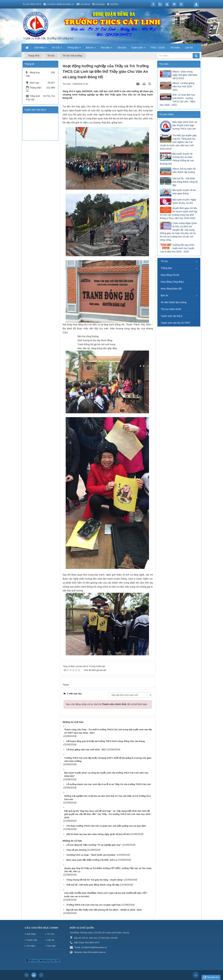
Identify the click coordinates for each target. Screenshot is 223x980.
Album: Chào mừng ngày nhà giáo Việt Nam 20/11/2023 (185, 75)
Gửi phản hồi (211, 977)
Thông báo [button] (74, 49)
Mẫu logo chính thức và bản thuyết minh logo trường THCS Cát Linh (184, 125)
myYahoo (85, 4)
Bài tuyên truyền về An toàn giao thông (184, 192)
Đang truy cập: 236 (49, 961)
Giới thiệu (31, 934)
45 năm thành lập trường (173, 302)
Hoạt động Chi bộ (170, 275)
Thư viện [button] (106, 49)
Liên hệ (50, 940)
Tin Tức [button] (57, 49)
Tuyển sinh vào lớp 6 (171, 316)
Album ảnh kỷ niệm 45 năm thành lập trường (184, 170)
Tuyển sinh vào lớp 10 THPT (175, 323)
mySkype (100, 4)
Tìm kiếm (31, 946)
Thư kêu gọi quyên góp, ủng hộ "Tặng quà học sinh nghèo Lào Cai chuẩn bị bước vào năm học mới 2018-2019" (178, 142)
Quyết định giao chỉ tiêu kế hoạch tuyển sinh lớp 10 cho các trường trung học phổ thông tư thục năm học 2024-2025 (178, 213)
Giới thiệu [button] (40, 49)
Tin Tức (51, 934)
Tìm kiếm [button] (175, 48)
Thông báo (166, 268)
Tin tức (164, 261)
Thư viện (51, 946)
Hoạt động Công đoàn (172, 282)
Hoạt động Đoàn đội (171, 289)
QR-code (31, 961)
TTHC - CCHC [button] (158, 48)
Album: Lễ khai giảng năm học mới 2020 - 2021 (183, 86)
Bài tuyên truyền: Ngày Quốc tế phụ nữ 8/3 (184, 201)
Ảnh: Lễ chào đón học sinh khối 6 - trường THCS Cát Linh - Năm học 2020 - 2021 (177, 100)
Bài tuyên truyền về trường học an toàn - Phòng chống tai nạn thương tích (177, 159)
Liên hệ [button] (189, 48)
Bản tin (164, 295)
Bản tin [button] (91, 49)
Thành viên (32, 940)
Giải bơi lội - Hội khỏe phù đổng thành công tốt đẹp (185, 182)
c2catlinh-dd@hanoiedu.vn (60, 4)
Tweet (66, 685)
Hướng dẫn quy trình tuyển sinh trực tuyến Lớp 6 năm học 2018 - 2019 (177, 248)
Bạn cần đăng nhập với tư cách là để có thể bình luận (107, 704)
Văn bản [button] (122, 48)
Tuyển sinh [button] (138, 49)
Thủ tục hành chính (171, 309)
